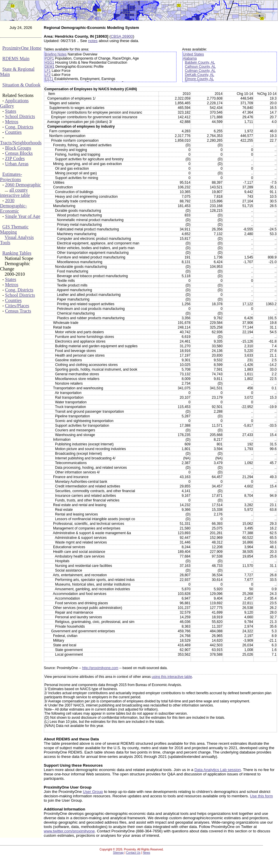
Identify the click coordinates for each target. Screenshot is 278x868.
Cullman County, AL (200, 71)
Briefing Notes (56, 54)
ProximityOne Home (22, 48)
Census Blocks (19, 153)
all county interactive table (15, 193)
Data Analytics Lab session (217, 770)
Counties (13, 132)
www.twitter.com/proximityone (69, 831)
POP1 (49, 58)
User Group (93, 792)
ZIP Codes (15, 158)
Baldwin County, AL (200, 63)
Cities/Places (17, 306)
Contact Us (133, 853)
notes (93, 41)
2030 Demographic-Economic (13, 206)
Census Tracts (18, 311)
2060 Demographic (23, 185)
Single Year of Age (23, 216)
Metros (12, 122)
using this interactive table (172, 677)
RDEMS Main (16, 59)
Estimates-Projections (11, 177)
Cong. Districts (19, 127)
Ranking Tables (17, 253)
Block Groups (18, 148)
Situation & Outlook (21, 85)
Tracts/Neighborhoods (21, 143)
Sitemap (118, 853)
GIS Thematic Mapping (14, 229)
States (11, 111)
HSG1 (49, 63)
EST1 (49, 79)
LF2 (48, 75)
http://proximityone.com (100, 668)
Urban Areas (17, 164)
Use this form (262, 796)
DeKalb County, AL (200, 75)
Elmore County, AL (199, 79)
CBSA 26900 (122, 36)
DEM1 (49, 67)
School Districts (20, 116)
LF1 (48, 71)
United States (193, 54)
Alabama (190, 58)
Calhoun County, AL (200, 67)
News (147, 853)
